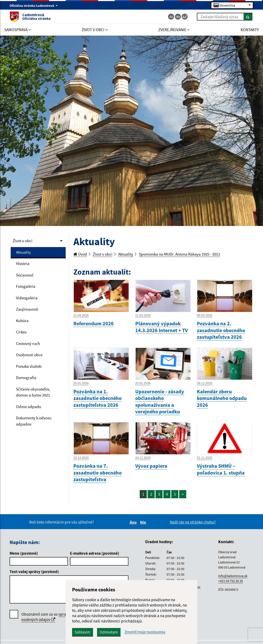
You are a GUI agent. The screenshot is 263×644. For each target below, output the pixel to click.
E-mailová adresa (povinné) (95, 553)
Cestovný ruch (28, 343)
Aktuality (23, 252)
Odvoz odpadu (29, 407)
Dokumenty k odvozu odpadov (34, 421)
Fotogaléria (26, 286)
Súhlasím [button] (83, 632)
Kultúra (22, 321)
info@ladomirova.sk (233, 576)
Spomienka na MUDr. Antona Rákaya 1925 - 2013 (179, 254)
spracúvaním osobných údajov (51, 617)
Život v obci (23, 241)
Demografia (26, 378)
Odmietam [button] (109, 632)
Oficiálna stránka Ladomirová (34, 6)
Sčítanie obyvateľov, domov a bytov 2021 (33, 392)
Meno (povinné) (24, 553)
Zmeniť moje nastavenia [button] (145, 632)
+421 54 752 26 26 (231, 581)
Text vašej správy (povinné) (34, 572)
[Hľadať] (248, 17)
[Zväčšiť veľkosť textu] (185, 17)
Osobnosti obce (29, 355)
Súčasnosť (25, 275)
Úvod (80, 254)
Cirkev (21, 332)
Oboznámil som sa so (51, 617)
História (23, 263)
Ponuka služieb (29, 366)
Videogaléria (27, 298)
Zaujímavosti (27, 309)
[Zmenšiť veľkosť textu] (171, 17)
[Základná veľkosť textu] (178, 17)
